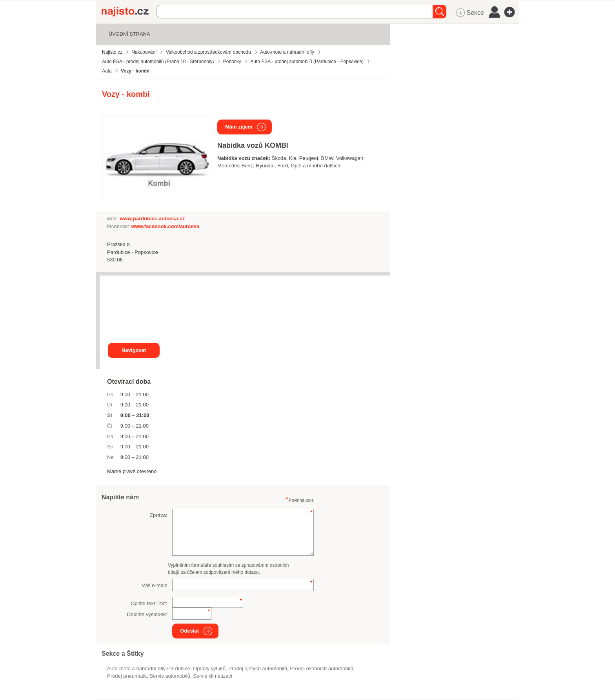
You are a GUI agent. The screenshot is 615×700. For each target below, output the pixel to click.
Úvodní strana (129, 34)
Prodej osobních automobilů (321, 668)
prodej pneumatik (127, 676)
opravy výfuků (209, 668)
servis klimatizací (213, 676)
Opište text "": (149, 603)
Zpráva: (158, 515)
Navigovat (134, 350)
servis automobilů (170, 676)
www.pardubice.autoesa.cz (152, 219)
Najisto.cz (129, 12)
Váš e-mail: (154, 585)
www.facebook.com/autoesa (165, 226)
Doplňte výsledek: (147, 614)
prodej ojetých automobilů (258, 668)
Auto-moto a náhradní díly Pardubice (149, 668)
